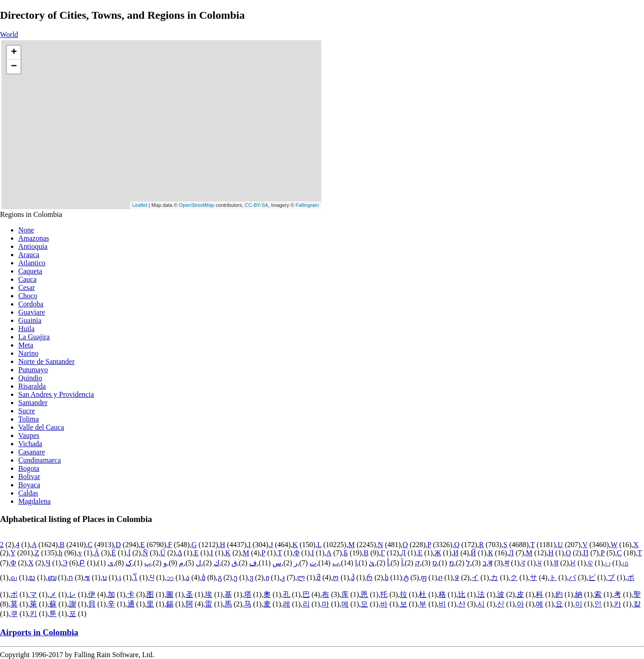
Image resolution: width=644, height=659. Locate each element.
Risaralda (32, 386)
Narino (28, 353)
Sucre (26, 411)
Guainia (30, 320)
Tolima (29, 419)
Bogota (29, 468)
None (26, 230)
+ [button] (14, 53)
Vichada (30, 444)
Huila (26, 329)
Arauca (29, 255)
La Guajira (34, 337)
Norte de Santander (47, 361)
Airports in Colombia (39, 632)
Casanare (32, 452)
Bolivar (29, 477)
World (9, 34)
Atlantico (32, 263)
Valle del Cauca (41, 427)
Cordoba (31, 304)
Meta (26, 345)
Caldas (28, 493)
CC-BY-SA (257, 205)
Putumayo (33, 370)
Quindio (30, 378)
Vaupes (29, 435)
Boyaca (29, 485)
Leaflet (140, 205)
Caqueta (30, 271)
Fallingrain (307, 205)
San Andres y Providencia (56, 394)
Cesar (26, 287)
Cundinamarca (39, 460)
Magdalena (34, 501)
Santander (33, 403)
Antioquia (33, 246)
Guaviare (32, 312)
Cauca (27, 279)
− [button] (14, 67)
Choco (28, 296)
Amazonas (34, 238)
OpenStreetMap (197, 205)
